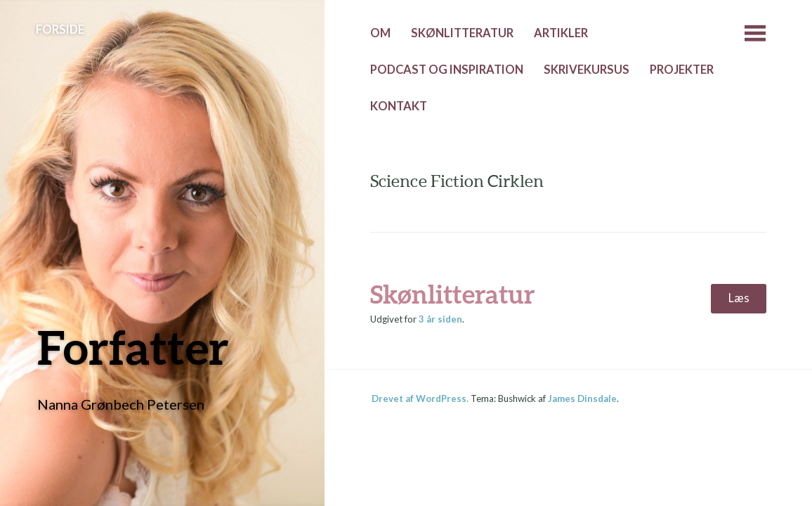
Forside (60, 30)
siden (440, 319)
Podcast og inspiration (447, 70)
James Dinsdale (582, 398)
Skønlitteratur (462, 33)
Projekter (682, 70)
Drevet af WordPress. (420, 398)
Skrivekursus (587, 70)
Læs (739, 298)
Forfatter (133, 347)
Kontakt (399, 106)
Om (380, 33)
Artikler (561, 33)
